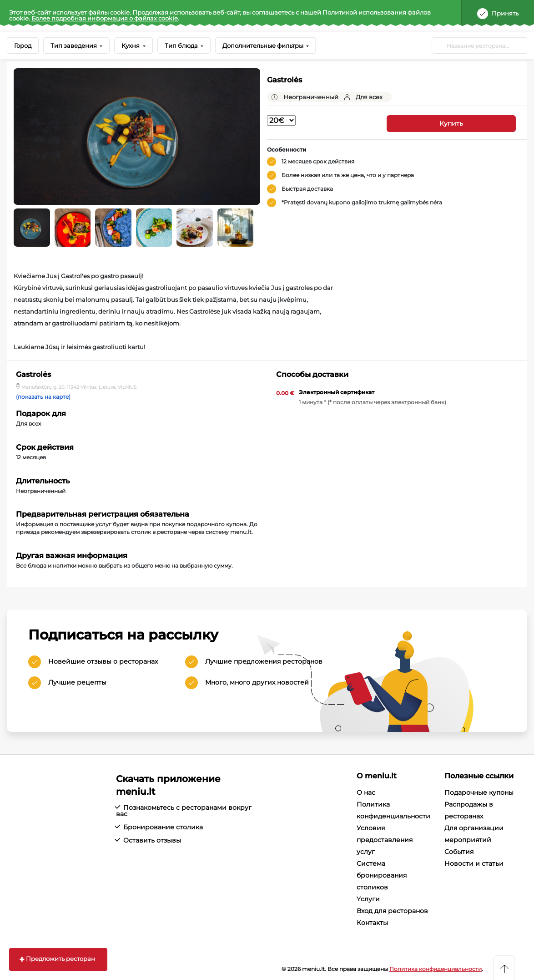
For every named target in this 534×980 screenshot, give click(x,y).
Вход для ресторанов (392, 911)
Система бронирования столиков (382, 875)
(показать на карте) (43, 397)
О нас (366, 792)
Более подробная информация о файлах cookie (105, 18)
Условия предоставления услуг (385, 840)
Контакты (372, 923)
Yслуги (368, 899)
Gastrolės (285, 80)
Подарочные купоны (479, 792)
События (459, 852)
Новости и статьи (474, 863)
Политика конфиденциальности (436, 969)
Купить (451, 123)
